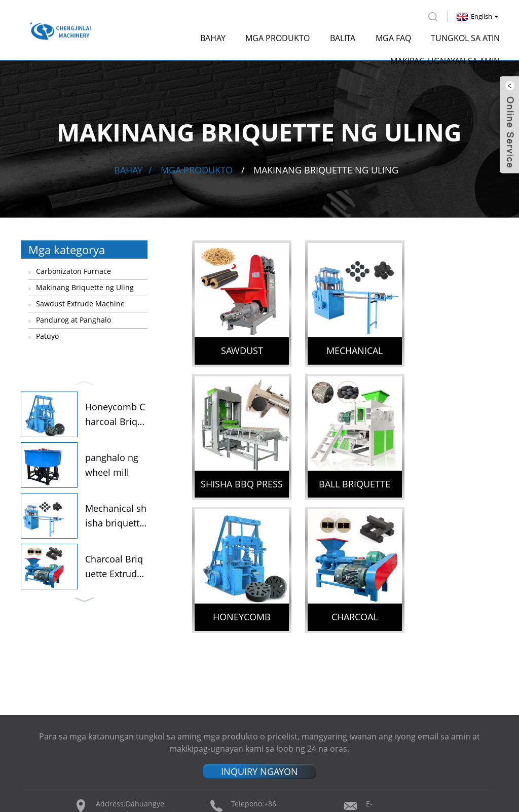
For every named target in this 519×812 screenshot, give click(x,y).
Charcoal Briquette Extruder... (114, 566)
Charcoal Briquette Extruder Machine (452, 472)
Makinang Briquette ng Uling (326, 168)
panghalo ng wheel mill (112, 464)
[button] (84, 380)
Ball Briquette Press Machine (239, 472)
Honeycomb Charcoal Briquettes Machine (346, 472)
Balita (343, 37)
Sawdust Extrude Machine (80, 302)
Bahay (213, 37)
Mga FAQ (393, 37)
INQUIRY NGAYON (259, 672)
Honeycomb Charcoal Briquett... (115, 414)
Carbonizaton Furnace (73, 270)
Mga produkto (277, 37)
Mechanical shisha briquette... (116, 515)
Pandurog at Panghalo (73, 318)
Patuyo (47, 334)
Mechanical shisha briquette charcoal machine (345, 346)
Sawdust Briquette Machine (239, 346)
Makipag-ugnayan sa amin (445, 59)
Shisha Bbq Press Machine (452, 346)
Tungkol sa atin (465, 37)
